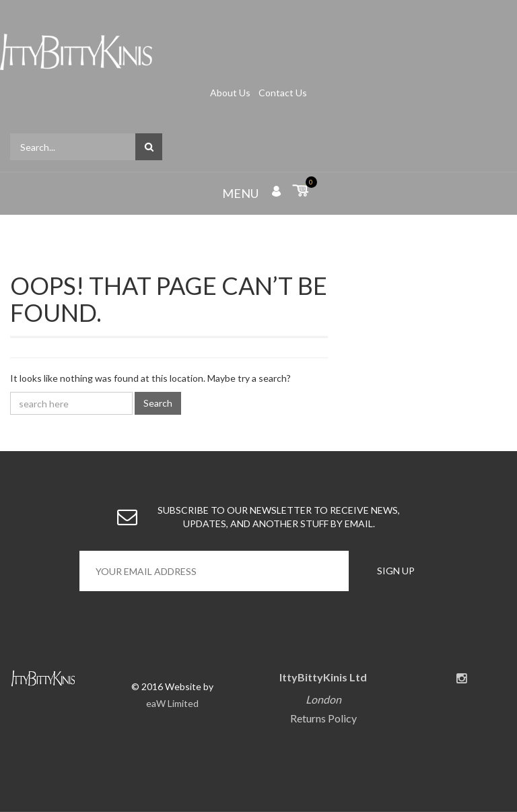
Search (158, 403)
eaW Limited (172, 703)
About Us (231, 93)
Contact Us (283, 93)
